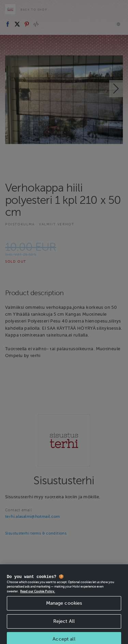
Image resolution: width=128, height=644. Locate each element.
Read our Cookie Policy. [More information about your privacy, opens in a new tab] (38, 596)
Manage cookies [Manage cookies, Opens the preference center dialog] (64, 608)
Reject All (64, 626)
